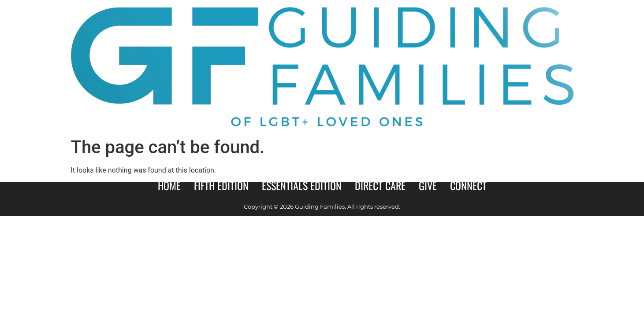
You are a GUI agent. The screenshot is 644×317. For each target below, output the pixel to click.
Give (428, 186)
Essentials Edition (302, 186)
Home (169, 186)
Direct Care (380, 186)
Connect (468, 186)
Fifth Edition (221, 186)
